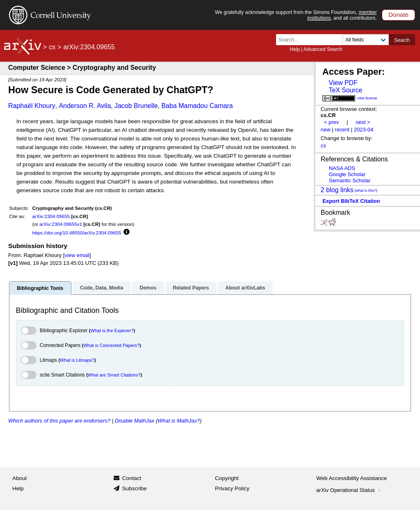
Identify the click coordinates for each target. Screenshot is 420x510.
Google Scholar (347, 174)
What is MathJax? (179, 421)
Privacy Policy (232, 488)
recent (342, 130)
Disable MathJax (135, 421)
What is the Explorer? (112, 331)
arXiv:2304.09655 (51, 216)
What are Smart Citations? (114, 375)
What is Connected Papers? (111, 345)
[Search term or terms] (312, 40)
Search (402, 40)
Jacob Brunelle (136, 106)
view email (77, 255)
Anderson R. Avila (85, 106)
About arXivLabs (245, 288)
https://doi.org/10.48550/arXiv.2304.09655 (77, 233)
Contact (132, 478)
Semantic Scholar (350, 180)
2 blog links (337, 190)
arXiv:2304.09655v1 (61, 224)
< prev (331, 122)
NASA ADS (342, 168)
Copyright (227, 478)
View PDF (343, 83)
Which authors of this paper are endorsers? (59, 421)
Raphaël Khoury (32, 106)
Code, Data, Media (102, 288)
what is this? (366, 191)
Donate (398, 15)
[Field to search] (366, 40)
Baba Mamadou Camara (197, 106)
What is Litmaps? (77, 360)
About (19, 478)
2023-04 (364, 130)
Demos (148, 288)
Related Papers (191, 288)
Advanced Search (323, 49)
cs (52, 47)
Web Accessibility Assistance (352, 478)
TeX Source (345, 90)
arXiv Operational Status (349, 490)
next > (363, 122)
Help (295, 49)
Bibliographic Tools (40, 288)
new (326, 130)
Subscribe (135, 488)
